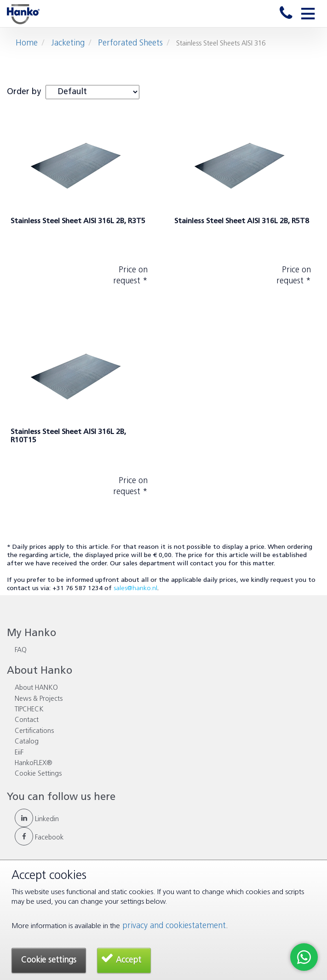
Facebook (39, 838)
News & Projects (39, 699)
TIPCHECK (29, 710)
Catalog (27, 742)
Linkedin (37, 819)
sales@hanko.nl (135, 589)
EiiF (19, 753)
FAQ (21, 651)
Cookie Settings (38, 774)
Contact (27, 720)
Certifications (34, 731)
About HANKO (36, 688)
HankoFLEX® (34, 763)
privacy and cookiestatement (174, 926)
